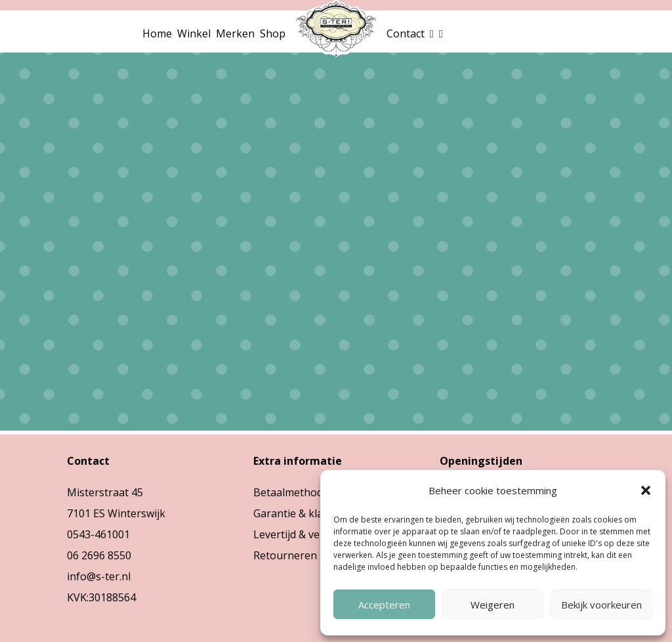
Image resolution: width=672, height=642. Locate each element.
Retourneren (285, 555)
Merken (235, 33)
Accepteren (384, 605)
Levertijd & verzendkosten (318, 534)
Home (157, 33)
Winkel (194, 33)
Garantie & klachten (302, 513)
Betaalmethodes (294, 492)
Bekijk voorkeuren (601, 605)
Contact (406, 33)
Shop (273, 33)
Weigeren (493, 605)
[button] (646, 490)
